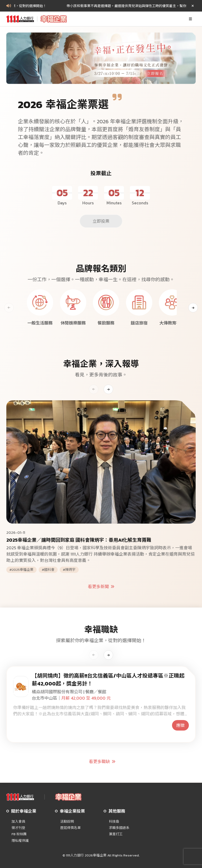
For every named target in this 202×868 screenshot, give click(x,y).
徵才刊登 (18, 828)
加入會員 (18, 822)
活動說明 (67, 822)
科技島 (114, 822)
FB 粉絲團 (19, 834)
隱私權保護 (20, 841)
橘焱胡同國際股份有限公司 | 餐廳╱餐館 (69, 692)
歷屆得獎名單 (70, 828)
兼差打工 (116, 834)
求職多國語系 (119, 828)
